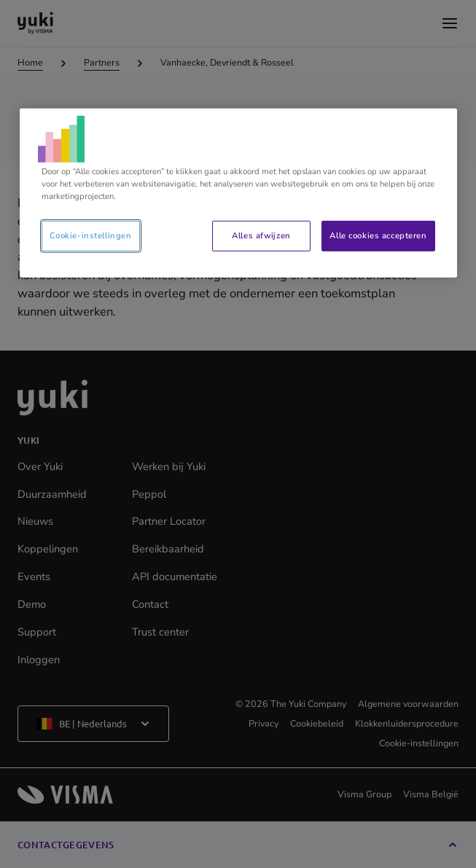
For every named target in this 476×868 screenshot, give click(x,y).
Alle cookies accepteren (378, 235)
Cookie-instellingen (91, 235)
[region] (238, 192)
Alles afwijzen (261, 235)
